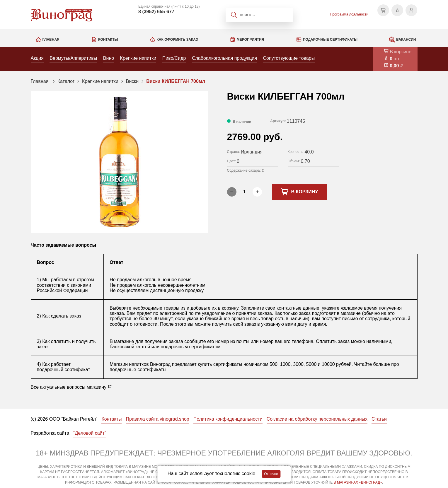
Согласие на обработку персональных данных (317, 419)
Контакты (108, 40)
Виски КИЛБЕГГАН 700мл (176, 81)
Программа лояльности (349, 14)
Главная (51, 40)
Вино (109, 58)
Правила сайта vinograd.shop (157, 419)
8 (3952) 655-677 (156, 12)
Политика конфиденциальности (228, 419)
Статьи (379, 419)
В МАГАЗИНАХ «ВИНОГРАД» (358, 482)
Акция (37, 58)
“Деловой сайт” (90, 433)
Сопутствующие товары (289, 58)
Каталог (66, 81)
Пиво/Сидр (174, 58)
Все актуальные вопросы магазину (71, 387)
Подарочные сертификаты (330, 40)
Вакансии (406, 40)
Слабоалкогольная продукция (224, 58)
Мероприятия (251, 40)
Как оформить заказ (177, 40)
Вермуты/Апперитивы (73, 58)
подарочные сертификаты (138, 370)
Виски (132, 81)
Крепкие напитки (138, 58)
